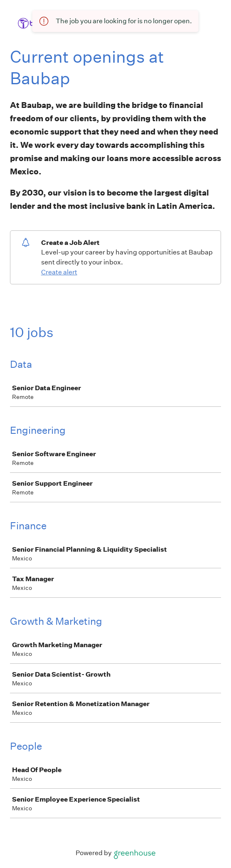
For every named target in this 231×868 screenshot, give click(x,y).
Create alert (59, 272)
